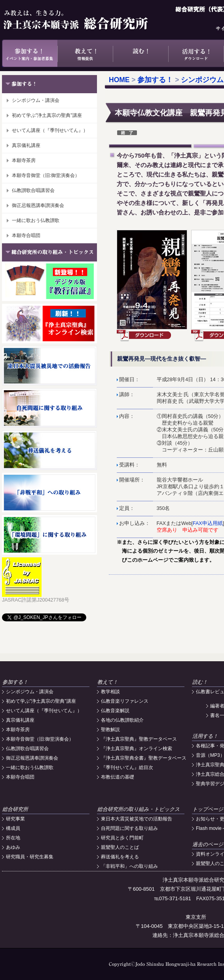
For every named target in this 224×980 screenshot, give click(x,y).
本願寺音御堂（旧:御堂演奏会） (46, 175)
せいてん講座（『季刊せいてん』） (50, 130)
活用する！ (196, 53)
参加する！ (30, 53)
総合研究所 (15, 809)
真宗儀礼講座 (26, 145)
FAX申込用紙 (208, 523)
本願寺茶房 (24, 160)
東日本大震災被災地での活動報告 (137, 819)
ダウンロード (144, 335)
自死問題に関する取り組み (129, 828)
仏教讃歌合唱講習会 (33, 190)
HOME (119, 80)
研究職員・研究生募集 (30, 857)
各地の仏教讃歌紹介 (122, 720)
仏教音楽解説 (115, 711)
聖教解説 (110, 730)
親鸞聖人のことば (120, 847)
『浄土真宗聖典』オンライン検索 (137, 749)
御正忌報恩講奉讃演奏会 (38, 205)
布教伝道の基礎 (118, 777)
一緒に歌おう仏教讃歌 (36, 220)
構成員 (13, 828)
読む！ (140, 53)
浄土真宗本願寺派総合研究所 (87, 20)
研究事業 (15, 819)
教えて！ (85, 53)
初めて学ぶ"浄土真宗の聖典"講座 (47, 115)
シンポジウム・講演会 (36, 100)
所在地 (13, 838)
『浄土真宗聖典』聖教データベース (139, 739)
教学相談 (110, 692)
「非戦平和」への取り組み (129, 866)
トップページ (208, 809)
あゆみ (13, 847)
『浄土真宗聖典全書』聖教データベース (144, 758)
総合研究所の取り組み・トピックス (139, 809)
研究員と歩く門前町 (122, 838)
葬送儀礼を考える (120, 857)
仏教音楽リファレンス (125, 701)
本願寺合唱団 (26, 235)
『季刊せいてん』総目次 (127, 767)
